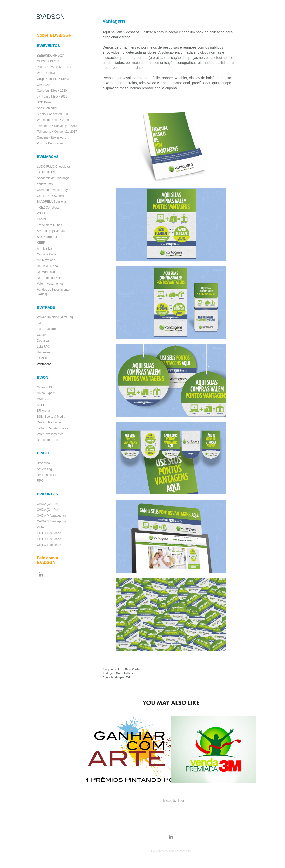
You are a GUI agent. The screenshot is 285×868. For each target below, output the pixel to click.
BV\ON (43, 377)
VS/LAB (42, 399)
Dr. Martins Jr (46, 272)
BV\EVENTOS (48, 46)
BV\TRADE (46, 307)
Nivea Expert (46, 393)
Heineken (43, 352)
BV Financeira (46, 475)
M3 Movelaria (46, 260)
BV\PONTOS (47, 494)
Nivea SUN (44, 387)
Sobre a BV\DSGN (54, 35)
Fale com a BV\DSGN (47, 560)
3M (39, 323)
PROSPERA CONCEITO (54, 67)
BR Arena (43, 411)
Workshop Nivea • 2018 (53, 120)
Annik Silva (44, 249)
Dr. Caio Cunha (47, 266)
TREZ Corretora (48, 208)
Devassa (43, 341)
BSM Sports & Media (51, 417)
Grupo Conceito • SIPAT (53, 79)
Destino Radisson (49, 422)
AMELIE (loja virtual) (51, 231)
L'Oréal (42, 358)
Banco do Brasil (48, 440)
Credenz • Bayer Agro (52, 137)
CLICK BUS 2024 (49, 61)
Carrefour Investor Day (52, 190)
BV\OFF (43, 453)
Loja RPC (43, 347)
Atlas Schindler (47, 108)
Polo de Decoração (50, 143)
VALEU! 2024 (46, 73)
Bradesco (43, 463)
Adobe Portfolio (180, 851)
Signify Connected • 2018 (54, 114)
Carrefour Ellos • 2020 (52, 91)
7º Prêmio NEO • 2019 (52, 97)
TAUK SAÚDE (47, 172)
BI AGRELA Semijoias (52, 202)
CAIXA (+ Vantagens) (51, 516)
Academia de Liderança (53, 178)
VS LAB (42, 213)
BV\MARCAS (48, 157)
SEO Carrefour (47, 237)
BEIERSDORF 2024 (51, 56)
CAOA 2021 (45, 85)
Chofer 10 (44, 219)
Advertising (44, 469)
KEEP (41, 243)
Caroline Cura (46, 254)
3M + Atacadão (47, 329)
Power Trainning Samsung (55, 317)
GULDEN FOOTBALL (52, 196)
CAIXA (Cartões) (48, 504)
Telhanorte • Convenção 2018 (57, 126)
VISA (40, 527)
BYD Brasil (44, 102)
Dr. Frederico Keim (50, 278)
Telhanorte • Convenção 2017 (57, 132)
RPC (40, 481)
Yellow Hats (45, 184)
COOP (41, 335)
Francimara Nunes (50, 225)
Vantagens (44, 364)
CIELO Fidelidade (49, 533)
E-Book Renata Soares (53, 428)
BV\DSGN (51, 17)
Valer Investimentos (50, 284)
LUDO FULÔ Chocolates (54, 167)
